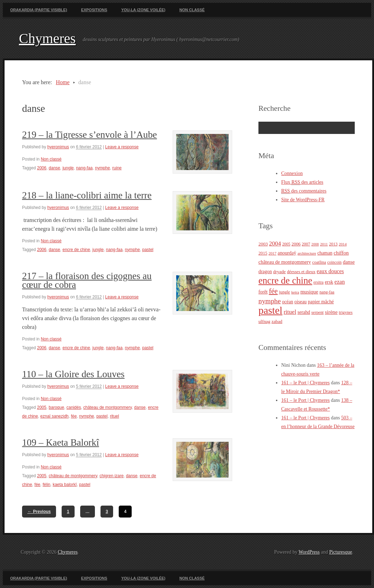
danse (54, 168)
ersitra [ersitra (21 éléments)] (318, 282)
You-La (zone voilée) (143, 10)
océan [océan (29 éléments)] (288, 302)
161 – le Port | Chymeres (306, 383)
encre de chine (76, 250)
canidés (74, 407)
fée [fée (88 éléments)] (273, 291)
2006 (42, 168)
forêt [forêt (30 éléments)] (263, 292)
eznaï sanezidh (54, 416)
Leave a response (122, 147)
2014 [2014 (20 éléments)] (343, 244)
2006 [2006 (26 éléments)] (296, 244)
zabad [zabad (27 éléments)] (277, 321)
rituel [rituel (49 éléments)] (290, 312)
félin (47, 485)
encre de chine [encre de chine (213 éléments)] (285, 281)
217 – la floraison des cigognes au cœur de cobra (87, 280)
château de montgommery (108, 407)
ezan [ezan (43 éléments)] (340, 282)
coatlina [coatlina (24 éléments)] (319, 262)
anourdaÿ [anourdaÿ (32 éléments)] (287, 253)
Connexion (292, 173)
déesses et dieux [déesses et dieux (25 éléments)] (301, 272)
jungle (68, 168)
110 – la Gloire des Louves (73, 374)
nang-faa (84, 168)
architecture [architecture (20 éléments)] (307, 253)
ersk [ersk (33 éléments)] (329, 282)
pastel (148, 250)
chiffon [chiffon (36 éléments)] (341, 253)
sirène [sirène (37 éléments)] (331, 312)
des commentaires (304, 191)
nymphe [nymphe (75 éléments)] (270, 301)
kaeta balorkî (65, 485)
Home (63, 82)
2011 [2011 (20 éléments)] (324, 244)
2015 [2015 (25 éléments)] (263, 253)
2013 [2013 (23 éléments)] (333, 244)
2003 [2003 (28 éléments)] (263, 244)
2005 (42, 407)
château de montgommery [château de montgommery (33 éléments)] (285, 262)
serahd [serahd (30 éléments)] (304, 312)
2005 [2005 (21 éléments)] (286, 244)
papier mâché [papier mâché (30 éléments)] (321, 302)
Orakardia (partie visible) (39, 10)
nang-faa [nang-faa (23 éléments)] (327, 292)
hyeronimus (58, 147)
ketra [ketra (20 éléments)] (295, 292)
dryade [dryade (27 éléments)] (279, 272)
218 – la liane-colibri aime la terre (87, 195)
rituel (115, 416)
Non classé (192, 10)
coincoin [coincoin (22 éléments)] (335, 262)
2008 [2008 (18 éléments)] (315, 244)
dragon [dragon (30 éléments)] (265, 272)
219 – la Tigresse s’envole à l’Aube (89, 135)
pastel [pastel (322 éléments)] (270, 310)
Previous (39, 511)
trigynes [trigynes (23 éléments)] (345, 312)
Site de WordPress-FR (303, 200)
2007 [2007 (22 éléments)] (306, 244)
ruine (117, 168)
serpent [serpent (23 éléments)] (317, 312)
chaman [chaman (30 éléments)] (325, 253)
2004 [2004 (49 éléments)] (275, 244)
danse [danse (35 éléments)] (349, 262)
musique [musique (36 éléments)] (309, 292)
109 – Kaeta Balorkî (61, 442)
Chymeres (47, 38)
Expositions (94, 10)
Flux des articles (302, 182)
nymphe (102, 168)
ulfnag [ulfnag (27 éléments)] (264, 321)
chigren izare (112, 476)
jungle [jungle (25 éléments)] (285, 292)
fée (74, 416)
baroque (56, 407)
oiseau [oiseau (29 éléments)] (301, 302)
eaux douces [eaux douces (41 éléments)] (330, 271)
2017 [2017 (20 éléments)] (273, 253)
